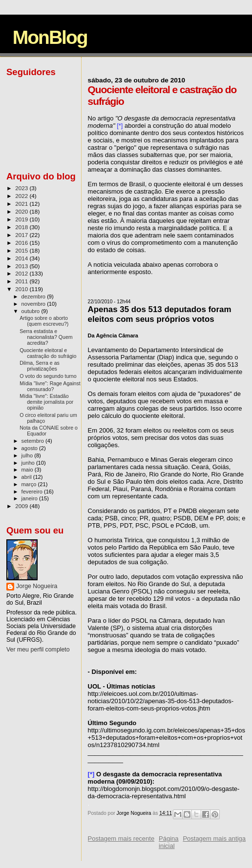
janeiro (31, 498)
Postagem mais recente (121, 838)
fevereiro (33, 492)
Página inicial (168, 842)
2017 (22, 235)
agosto (31, 448)
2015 (22, 250)
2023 (22, 188)
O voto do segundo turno (48, 376)
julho (28, 455)
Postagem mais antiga (214, 838)
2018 (22, 227)
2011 (22, 281)
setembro (33, 441)
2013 (22, 266)
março (30, 484)
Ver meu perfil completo (38, 650)
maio (28, 470)
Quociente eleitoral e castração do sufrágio (48, 353)
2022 (22, 196)
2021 (22, 204)
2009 (22, 506)
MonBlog (50, 37)
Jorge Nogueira (37, 586)
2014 (22, 258)
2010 (22, 289)
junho (29, 463)
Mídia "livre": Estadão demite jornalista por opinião (46, 402)
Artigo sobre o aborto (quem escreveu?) (44, 321)
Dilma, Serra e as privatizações (40, 366)
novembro (34, 304)
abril (27, 477)
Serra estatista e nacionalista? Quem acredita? (46, 337)
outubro (31, 311)
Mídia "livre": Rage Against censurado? (50, 386)
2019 (22, 219)
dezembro (34, 296)
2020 (22, 211)
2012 (22, 273)
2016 (22, 243)
